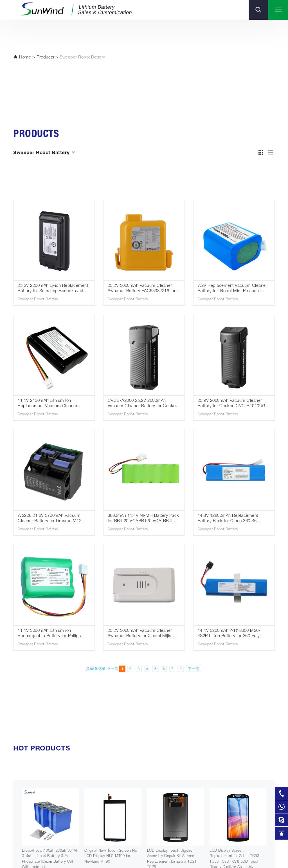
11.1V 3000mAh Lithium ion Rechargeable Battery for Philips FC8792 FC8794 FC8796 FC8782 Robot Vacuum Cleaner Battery (50, 634)
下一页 (194, 669)
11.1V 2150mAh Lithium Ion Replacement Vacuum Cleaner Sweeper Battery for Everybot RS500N (48, 404)
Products (45, 58)
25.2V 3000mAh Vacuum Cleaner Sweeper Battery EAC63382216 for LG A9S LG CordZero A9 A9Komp (142, 289)
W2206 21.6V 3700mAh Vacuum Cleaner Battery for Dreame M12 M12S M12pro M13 (49, 519)
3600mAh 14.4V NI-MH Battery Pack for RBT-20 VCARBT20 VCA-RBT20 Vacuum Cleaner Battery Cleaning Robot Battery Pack (143, 519)
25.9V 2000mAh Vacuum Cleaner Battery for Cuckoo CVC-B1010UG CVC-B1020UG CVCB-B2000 (232, 404)
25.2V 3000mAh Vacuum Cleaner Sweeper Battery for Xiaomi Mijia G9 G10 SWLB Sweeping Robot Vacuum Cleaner (144, 634)
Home (22, 57)
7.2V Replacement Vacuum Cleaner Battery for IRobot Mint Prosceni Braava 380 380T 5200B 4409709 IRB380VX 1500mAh (233, 289)
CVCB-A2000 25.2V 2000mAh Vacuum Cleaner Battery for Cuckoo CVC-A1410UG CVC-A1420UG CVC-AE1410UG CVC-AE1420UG (144, 404)
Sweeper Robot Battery (82, 58)
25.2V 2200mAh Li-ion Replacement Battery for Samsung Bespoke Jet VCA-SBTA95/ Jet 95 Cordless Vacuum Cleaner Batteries (53, 289)
